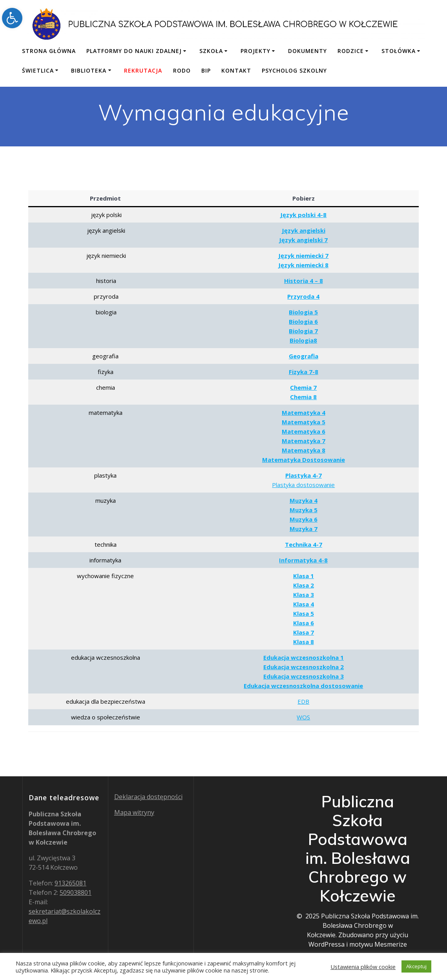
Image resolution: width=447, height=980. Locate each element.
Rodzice (351, 51)
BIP (206, 70)
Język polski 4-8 (303, 215)
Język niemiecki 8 (303, 265)
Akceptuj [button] (416, 966)
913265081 (70, 883)
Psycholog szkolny (294, 70)
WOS (303, 717)
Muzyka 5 (304, 510)
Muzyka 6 (304, 519)
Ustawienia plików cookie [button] (363, 967)
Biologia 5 (303, 312)
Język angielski (304, 230)
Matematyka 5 (304, 422)
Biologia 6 (303, 321)
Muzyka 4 (304, 500)
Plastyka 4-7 (304, 475)
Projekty (255, 51)
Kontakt (236, 70)
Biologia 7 (303, 331)
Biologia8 (303, 340)
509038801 (76, 892)
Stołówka (399, 51)
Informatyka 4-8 (303, 560)
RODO (182, 70)
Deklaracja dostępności (148, 797)
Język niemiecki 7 (303, 255)
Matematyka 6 (304, 431)
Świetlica (38, 70)
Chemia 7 (303, 387)
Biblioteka (89, 70)
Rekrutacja (143, 70)
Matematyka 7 (304, 441)
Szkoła (211, 51)
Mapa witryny (134, 812)
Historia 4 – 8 (304, 281)
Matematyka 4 (304, 412)
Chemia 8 (303, 397)
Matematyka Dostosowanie (304, 460)
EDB (303, 701)
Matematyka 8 (304, 450)
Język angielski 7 (303, 240)
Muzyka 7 (304, 529)
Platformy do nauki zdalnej (134, 51)
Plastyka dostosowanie (303, 485)
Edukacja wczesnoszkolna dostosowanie (303, 686)
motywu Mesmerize (378, 944)
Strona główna (49, 51)
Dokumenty (307, 51)
